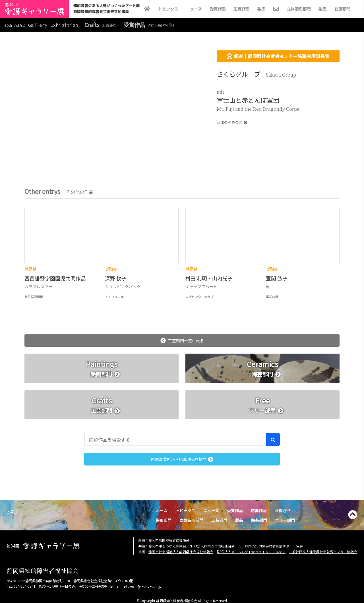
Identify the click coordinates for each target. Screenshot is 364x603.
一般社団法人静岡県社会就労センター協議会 (323, 552)
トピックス (168, 9)
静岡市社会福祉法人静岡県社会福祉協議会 (181, 552)
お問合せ (283, 510)
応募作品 (241, 9)
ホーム (162, 510)
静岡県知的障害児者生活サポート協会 (274, 546)
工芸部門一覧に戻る (182, 341)
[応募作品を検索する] (175, 439)
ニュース (194, 9)
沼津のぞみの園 (232, 122)
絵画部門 (342, 9)
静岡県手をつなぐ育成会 (167, 546)
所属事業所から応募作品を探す (182, 459)
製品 (261, 9)
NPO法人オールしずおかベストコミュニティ (251, 552)
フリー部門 (285, 520)
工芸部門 (219, 520)
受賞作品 (218, 9)
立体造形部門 (299, 9)
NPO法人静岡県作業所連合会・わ (215, 546)
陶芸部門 (259, 520)
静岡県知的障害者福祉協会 (169, 540)
